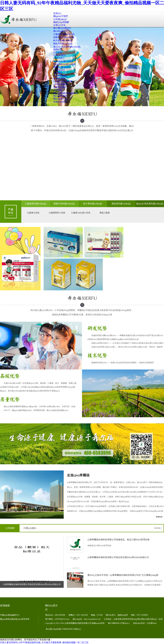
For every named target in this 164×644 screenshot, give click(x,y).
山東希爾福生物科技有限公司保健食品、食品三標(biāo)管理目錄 (118, 540)
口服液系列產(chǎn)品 (64, 34)
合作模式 (58, 73)
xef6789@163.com (62, 619)
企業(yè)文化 (59, 25)
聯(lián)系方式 (60, 99)
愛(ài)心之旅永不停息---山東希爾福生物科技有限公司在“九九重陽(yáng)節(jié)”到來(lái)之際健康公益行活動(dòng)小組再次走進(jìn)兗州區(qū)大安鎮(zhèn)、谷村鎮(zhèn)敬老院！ (123, 576)
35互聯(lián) (152, 623)
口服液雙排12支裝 (57, 213)
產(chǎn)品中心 (61, 31)
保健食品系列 (60, 87)
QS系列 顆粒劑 (60, 84)
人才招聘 (58, 90)
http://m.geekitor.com (93, 619)
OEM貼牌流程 (60, 76)
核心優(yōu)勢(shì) (62, 28)
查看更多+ (160, 517)
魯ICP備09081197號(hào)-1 (119, 623)
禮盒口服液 (105, 213)
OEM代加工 (59, 58)
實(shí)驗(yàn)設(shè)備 (64, 64)
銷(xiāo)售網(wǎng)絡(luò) (66, 93)
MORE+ (158, 528)
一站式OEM (59, 70)
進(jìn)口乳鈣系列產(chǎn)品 (67, 47)
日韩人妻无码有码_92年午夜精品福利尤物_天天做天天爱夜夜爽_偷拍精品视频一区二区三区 (44, 642)
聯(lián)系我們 (60, 96)
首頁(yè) (57, 13)
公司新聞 (58, 52)
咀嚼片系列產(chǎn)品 (64, 37)
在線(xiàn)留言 (60, 102)
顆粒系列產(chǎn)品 (63, 44)
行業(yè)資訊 (59, 55)
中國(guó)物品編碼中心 (10, 615)
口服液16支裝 (33, 213)
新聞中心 (58, 50)
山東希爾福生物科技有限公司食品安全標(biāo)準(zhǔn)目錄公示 (32, 584)
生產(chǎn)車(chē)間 (63, 61)
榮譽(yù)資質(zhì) (62, 67)
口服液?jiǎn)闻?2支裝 (81, 213)
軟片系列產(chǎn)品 (63, 40)
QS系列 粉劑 (59, 79)
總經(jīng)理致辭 (61, 22)
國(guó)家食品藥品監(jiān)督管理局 (15, 619)
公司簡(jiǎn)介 (60, 19)
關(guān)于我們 (61, 16)
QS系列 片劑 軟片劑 (63, 81)
